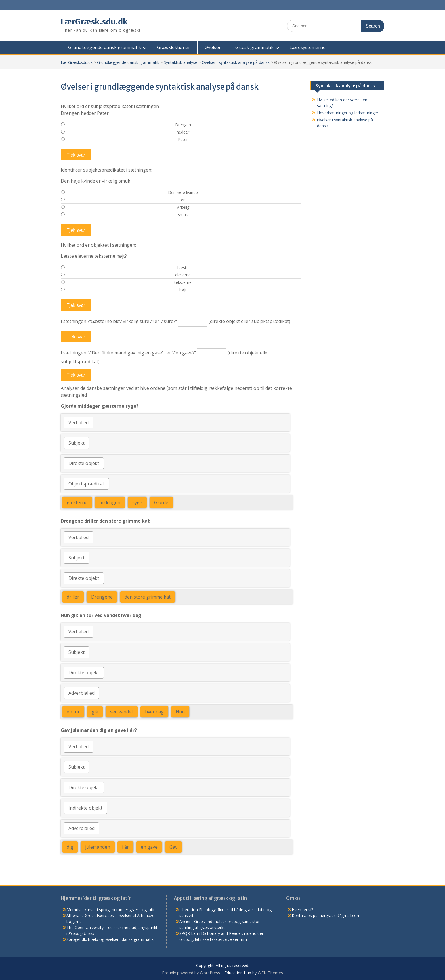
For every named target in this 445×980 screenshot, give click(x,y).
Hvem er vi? (302, 910)
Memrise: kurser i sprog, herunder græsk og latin (111, 910)
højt (183, 290)
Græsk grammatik (254, 47)
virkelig (183, 207)
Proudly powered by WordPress (191, 973)
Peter (183, 139)
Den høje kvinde (183, 192)
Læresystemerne (307, 47)
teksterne (183, 282)
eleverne (183, 275)
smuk (183, 215)
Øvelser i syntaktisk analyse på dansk (236, 62)
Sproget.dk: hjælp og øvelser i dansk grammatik (110, 939)
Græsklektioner (174, 47)
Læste (183, 268)
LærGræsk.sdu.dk (95, 22)
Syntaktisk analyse (180, 62)
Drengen (183, 125)
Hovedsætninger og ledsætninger (348, 113)
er (183, 200)
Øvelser (213, 47)
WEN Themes (270, 973)
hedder (183, 132)
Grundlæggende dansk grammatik (105, 47)
